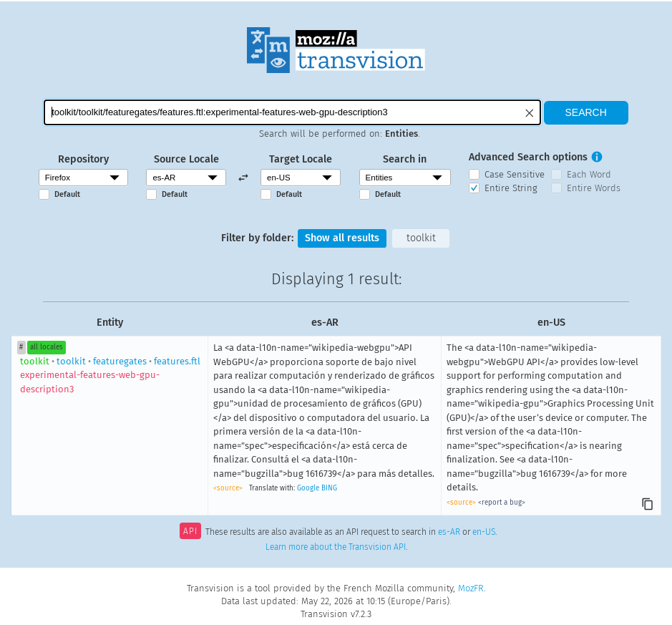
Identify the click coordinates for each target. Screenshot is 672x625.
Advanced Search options (528, 157)
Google (308, 488)
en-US (484, 533)
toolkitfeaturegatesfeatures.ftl (110, 375)
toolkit (421, 238)
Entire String (511, 188)
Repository (83, 159)
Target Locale (301, 159)
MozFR (471, 588)
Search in (405, 159)
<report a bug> (502, 503)
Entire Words (594, 188)
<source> (228, 488)
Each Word (589, 174)
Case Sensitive (515, 174)
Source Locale (186, 159)
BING (329, 488)
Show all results (342, 238)
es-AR (449, 533)
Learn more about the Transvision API (336, 547)
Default (67, 194)
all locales (47, 347)
